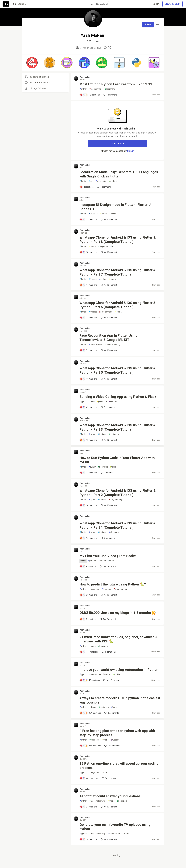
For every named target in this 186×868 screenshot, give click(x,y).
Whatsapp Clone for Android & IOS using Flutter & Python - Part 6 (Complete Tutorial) (117, 305)
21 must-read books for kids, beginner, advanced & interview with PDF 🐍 (119, 639)
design (113, 214)
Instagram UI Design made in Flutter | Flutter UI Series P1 (115, 207)
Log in (156, 4)
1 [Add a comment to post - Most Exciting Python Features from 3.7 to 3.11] (110, 95)
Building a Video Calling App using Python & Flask (118, 397)
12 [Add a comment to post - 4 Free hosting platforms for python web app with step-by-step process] (112, 746)
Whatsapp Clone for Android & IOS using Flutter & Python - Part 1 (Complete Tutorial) (117, 525)
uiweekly (93, 214)
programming (96, 89)
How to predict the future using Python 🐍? (113, 584)
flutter (83, 181)
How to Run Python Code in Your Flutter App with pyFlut (117, 460)
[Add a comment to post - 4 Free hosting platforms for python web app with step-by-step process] (90, 746)
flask (92, 402)
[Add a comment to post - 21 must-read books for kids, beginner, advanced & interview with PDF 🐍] (89, 652)
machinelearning (112, 345)
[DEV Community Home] (6, 4)
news (83, 561)
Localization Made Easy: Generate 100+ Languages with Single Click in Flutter (119, 174)
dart (91, 181)
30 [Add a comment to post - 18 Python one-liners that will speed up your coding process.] (109, 778)
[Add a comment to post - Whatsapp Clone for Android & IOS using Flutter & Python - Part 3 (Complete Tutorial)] (88, 440)
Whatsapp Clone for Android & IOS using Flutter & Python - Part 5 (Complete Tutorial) (117, 370)
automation (95, 674)
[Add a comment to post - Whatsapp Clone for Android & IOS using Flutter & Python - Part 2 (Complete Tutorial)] (88, 505)
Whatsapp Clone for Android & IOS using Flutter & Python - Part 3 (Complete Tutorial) (117, 427)
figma (114, 707)
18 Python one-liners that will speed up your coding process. (119, 766)
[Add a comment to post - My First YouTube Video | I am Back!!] (88, 566)
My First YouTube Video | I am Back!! (108, 556)
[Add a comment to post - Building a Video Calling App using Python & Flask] (88, 407)
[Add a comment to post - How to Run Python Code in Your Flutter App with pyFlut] (88, 473)
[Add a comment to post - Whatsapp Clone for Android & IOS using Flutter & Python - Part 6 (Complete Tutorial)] (88, 318)
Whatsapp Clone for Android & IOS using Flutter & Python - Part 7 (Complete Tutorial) (117, 272)
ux (112, 246)
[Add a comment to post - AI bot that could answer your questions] (88, 807)
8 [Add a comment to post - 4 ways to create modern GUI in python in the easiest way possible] (111, 713)
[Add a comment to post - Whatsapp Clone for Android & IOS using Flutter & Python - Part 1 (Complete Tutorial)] (88, 538)
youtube (92, 561)
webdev (113, 402)
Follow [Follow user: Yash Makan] (148, 24)
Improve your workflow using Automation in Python (119, 670)
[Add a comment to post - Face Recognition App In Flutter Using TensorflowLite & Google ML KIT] (88, 350)
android (113, 181)
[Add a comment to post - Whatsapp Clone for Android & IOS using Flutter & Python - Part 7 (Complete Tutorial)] (88, 285)
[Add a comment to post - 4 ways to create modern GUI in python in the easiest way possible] (90, 713)
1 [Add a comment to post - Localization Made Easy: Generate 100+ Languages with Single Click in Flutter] (103, 187)
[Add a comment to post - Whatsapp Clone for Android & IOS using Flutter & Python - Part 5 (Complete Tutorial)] (88, 379)
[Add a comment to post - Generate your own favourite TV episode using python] (88, 839)
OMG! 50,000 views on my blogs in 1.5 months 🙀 (118, 613)
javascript (102, 402)
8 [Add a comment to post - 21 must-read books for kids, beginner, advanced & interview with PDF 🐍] (109, 652)
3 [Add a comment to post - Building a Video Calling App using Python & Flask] (108, 407)
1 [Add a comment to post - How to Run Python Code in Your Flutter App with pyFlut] (107, 473)
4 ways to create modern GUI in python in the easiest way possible (120, 700)
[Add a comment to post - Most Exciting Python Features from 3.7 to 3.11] (90, 95)
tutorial (103, 214)
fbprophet (106, 589)
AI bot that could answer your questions (110, 796)
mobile (117, 674)
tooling (114, 467)
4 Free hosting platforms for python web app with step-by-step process (117, 733)
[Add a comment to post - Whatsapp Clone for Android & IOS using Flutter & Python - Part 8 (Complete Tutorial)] (88, 252)
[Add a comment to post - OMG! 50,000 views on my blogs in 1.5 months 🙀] (88, 619)
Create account (172, 4)
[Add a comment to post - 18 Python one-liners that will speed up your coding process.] (89, 778)
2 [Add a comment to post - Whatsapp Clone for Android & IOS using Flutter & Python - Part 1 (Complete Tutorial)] (108, 538)
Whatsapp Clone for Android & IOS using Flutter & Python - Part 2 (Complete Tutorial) (117, 493)
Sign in (131, 151)
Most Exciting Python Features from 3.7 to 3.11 (116, 84)
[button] (32, 63)
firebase (93, 279)
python (83, 89)
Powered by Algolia (99, 4)
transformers (114, 834)
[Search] (15, 4)
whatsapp (114, 532)
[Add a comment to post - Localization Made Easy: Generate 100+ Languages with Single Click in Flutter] (87, 187)
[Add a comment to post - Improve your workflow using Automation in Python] (90, 680)
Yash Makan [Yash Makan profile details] (85, 77)
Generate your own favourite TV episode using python (115, 827)
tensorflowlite (95, 345)
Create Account (117, 144)
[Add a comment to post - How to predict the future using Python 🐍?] (88, 595)
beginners (110, 89)
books (93, 646)
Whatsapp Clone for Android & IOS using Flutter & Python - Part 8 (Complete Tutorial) (117, 240)
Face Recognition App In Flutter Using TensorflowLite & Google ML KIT (108, 338)
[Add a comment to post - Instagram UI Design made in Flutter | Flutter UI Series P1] (88, 220)
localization (101, 181)
